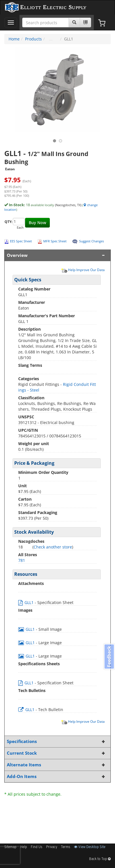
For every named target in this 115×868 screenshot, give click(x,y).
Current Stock (56, 753)
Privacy (52, 847)
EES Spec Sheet (21, 241)
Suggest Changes (92, 241)
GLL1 (26, 602)
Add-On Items (56, 776)
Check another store (53, 547)
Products (33, 39)
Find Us (37, 847)
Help (24, 847)
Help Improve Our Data (83, 270)
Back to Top (100, 859)
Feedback (109, 657)
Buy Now (37, 223)
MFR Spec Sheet (55, 241)
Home (14, 39)
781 (22, 560)
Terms (66, 847)
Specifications (56, 741)
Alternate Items (56, 765)
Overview (56, 255)
